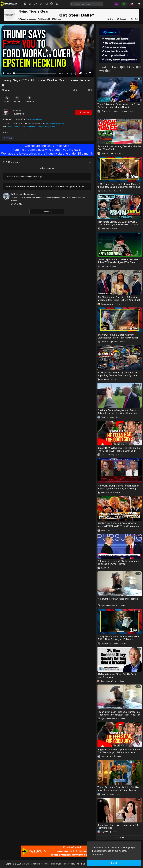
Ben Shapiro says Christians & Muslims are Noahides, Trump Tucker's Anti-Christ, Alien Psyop (119, 300)
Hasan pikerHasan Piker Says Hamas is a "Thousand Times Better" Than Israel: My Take (119, 715)
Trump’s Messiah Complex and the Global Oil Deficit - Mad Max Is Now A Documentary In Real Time (119, 107)
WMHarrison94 (18, 194)
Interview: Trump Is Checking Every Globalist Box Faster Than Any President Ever (118, 338)
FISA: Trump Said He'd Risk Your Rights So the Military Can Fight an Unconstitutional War (119, 187)
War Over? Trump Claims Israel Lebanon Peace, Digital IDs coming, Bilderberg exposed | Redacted (118, 488)
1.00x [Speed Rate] (67, 73)
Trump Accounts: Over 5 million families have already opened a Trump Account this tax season (118, 790)
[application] (47, 50)
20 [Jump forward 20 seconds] (76, 73)
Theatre (115, 67)
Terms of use (55, 864)
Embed (19, 99)
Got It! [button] (114, 863)
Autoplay (131, 67)
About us (81, 864)
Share (7, 99)
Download (31, 99)
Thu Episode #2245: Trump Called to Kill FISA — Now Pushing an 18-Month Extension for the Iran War (118, 639)
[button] (132, 4)
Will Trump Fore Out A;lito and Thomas (118, 599)
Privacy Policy (69, 864)
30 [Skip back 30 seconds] (71, 73)
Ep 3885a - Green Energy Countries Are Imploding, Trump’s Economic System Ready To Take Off (118, 375)
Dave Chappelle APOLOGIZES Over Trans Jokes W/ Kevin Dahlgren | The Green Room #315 (119, 262)
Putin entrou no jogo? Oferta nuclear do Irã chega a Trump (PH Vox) (118, 562)
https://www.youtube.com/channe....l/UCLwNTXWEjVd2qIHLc (32, 127)
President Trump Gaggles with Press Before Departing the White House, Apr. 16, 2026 (118, 413)
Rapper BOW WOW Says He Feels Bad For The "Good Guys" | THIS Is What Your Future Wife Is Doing (119, 451)
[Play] (4, 73)
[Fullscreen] (90, 73)
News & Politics (36, 119)
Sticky (102, 71)
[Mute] (81, 73)
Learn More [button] (98, 855)
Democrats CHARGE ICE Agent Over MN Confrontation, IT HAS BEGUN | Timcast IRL (118, 225)
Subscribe (83, 112)
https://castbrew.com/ (55, 124)
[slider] (35, 73)
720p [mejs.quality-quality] (85, 73)
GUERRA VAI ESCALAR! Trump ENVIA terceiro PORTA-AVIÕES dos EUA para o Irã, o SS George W (118, 526)
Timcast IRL (16, 111)
